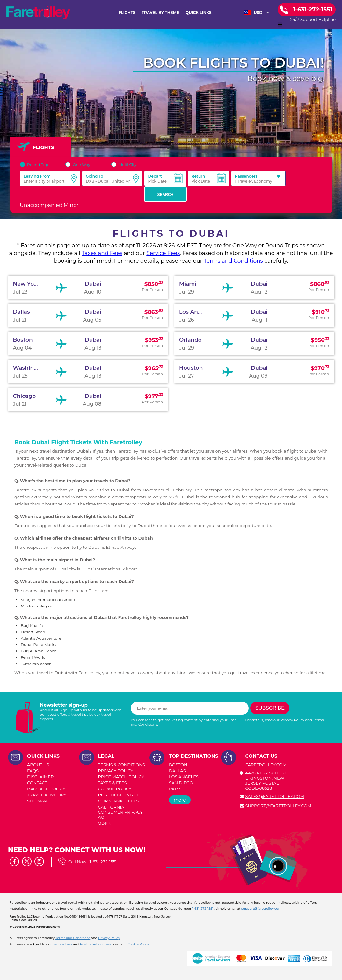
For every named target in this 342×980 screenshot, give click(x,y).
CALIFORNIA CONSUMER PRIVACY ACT (120, 812)
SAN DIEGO (181, 783)
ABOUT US (38, 765)
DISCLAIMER (40, 777)
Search (166, 195)
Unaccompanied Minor (49, 205)
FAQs (33, 771)
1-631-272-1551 (103, 862)
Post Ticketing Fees (95, 944)
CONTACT (37, 783)
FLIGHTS (127, 13)
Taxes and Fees (102, 253)
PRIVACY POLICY (116, 771)
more (180, 800)
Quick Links (199, 13)
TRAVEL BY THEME (160, 13)
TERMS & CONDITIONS (122, 765)
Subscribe (270, 708)
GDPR (104, 823)
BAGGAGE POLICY (46, 789)
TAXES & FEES (113, 783)
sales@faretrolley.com (275, 796)
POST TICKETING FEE (120, 795)
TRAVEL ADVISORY (47, 795)
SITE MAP (37, 801)
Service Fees (163, 253)
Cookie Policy (138, 944)
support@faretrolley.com (278, 806)
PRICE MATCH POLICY (121, 777)
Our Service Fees (119, 801)
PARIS (175, 789)
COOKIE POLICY (115, 789)
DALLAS (177, 771)
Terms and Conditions (233, 261)
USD (256, 13)
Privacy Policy (292, 720)
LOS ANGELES (184, 777)
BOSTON (178, 765)
